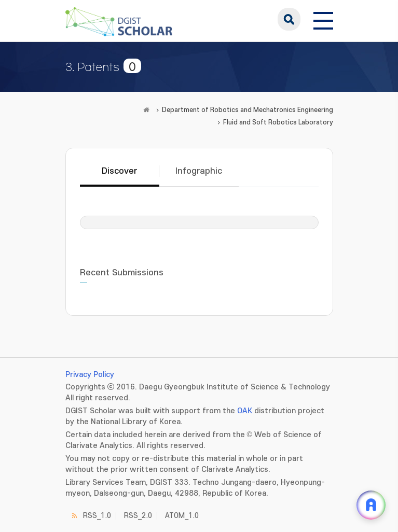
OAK (245, 411)
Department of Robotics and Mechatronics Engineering (248, 110)
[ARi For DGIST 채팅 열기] (371, 505)
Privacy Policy (90, 375)
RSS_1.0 (97, 516)
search (289, 19)
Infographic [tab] (199, 171)
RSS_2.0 (138, 516)
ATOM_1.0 (182, 516)
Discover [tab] (119, 171)
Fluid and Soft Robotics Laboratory (278, 122)
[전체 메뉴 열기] (323, 19)
